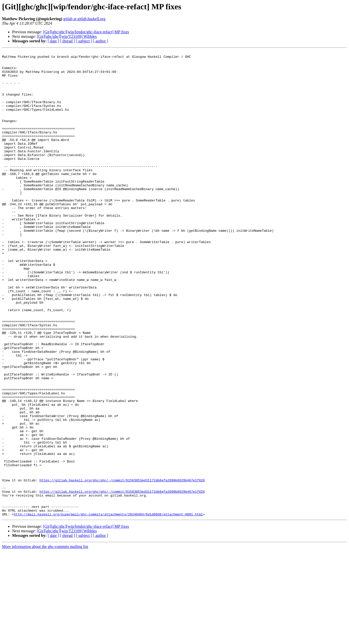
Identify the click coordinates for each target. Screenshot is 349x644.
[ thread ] (68, 41)
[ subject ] (84, 41)
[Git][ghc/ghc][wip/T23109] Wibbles (67, 36)
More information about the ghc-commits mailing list (45, 640)
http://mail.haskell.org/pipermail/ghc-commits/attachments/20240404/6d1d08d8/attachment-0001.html (108, 607)
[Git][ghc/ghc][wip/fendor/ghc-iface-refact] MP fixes (86, 32)
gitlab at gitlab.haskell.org (84, 19)
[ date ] (53, 41)
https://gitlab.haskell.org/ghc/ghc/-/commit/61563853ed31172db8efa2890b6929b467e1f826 (122, 566)
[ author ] (101, 41)
